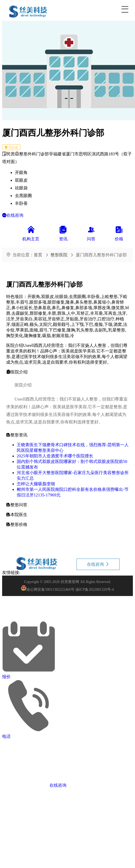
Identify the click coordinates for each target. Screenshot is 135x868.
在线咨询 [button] (98, 564)
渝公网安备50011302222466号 (50, 590)
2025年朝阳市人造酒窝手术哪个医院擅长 (55, 456)
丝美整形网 (70, 582)
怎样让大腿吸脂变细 (36, 484)
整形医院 (59, 255)
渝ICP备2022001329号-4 (95, 590)
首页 (38, 255)
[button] (13, 215)
